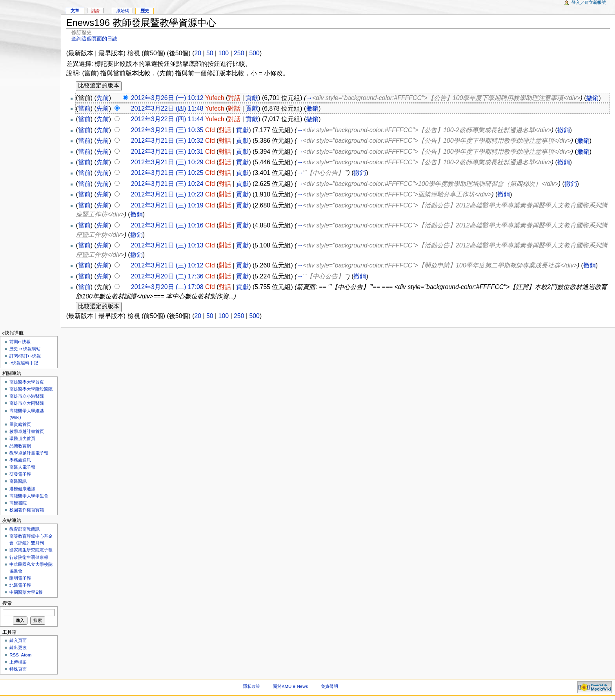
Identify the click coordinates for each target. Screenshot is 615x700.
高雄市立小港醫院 (27, 396)
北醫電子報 (20, 585)
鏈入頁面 (18, 640)
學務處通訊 (20, 460)
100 (224, 53)
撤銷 (592, 98)
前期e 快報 (20, 342)
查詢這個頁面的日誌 (94, 39)
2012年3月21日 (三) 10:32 (167, 141)
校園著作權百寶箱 (27, 510)
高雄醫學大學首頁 (27, 382)
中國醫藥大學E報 (26, 592)
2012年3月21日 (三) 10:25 (167, 173)
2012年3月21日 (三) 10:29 (167, 162)
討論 (95, 11)
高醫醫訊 (18, 481)
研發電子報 (20, 474)
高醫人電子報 (22, 467)
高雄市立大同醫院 (27, 403)
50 (210, 53)
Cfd (210, 130)
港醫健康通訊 (22, 489)
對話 (234, 98)
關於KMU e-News (290, 686)
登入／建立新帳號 (589, 2)
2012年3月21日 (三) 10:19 (167, 205)
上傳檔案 (18, 662)
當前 (84, 108)
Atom (26, 655)
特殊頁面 (18, 669)
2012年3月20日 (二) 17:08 (167, 287)
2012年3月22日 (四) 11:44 (167, 119)
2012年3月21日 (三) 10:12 (167, 265)
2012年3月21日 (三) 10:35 (167, 130)
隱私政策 (251, 686)
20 (198, 53)
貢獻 (252, 98)
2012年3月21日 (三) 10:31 (167, 152)
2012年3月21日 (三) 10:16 (167, 225)
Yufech (215, 98)
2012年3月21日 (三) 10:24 (167, 184)
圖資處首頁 (20, 424)
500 (254, 53)
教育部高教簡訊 (25, 529)
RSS (14, 655)
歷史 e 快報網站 (27, 349)
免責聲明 (329, 686)
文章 (75, 11)
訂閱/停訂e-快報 (25, 356)
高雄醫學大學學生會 (29, 496)
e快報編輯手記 (24, 363)
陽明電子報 (20, 578)
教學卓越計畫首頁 (27, 431)
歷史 (145, 11)
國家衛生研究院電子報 (31, 550)
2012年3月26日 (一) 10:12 (167, 98)
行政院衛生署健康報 (29, 557)
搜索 (7, 603)
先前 (103, 98)
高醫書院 (18, 503)
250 (239, 53)
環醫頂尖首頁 (22, 438)
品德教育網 (20, 446)
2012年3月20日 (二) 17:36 (167, 276)
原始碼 (123, 11)
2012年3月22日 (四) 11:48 (167, 108)
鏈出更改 (18, 647)
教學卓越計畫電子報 (29, 453)
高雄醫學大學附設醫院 (31, 389)
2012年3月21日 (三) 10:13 (167, 245)
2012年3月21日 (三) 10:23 (167, 194)
